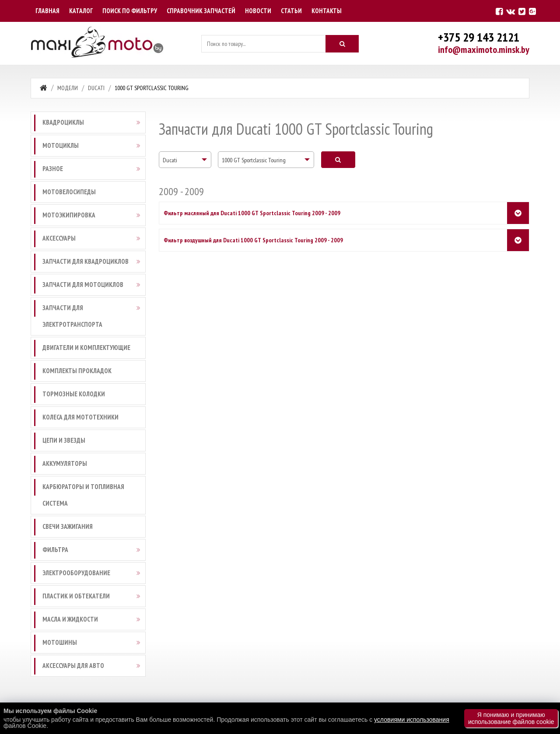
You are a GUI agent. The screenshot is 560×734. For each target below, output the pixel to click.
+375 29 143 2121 (479, 37)
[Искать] (342, 44)
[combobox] (185, 160)
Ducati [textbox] (170, 160)
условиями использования (412, 720)
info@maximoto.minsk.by (484, 49)
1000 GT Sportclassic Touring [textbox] (254, 160)
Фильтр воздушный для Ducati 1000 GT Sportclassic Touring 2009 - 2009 (253, 240)
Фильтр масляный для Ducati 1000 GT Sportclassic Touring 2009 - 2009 (252, 213)
